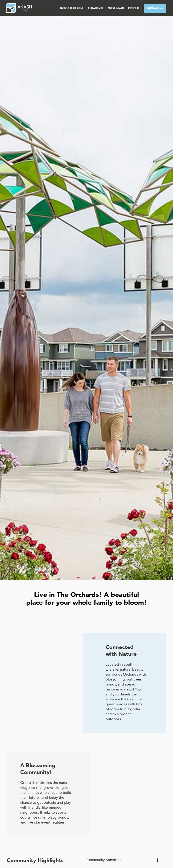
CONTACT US (155, 8)
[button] (72, 8)
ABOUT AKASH (116, 8)
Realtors (134, 8)
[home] (19, 8)
